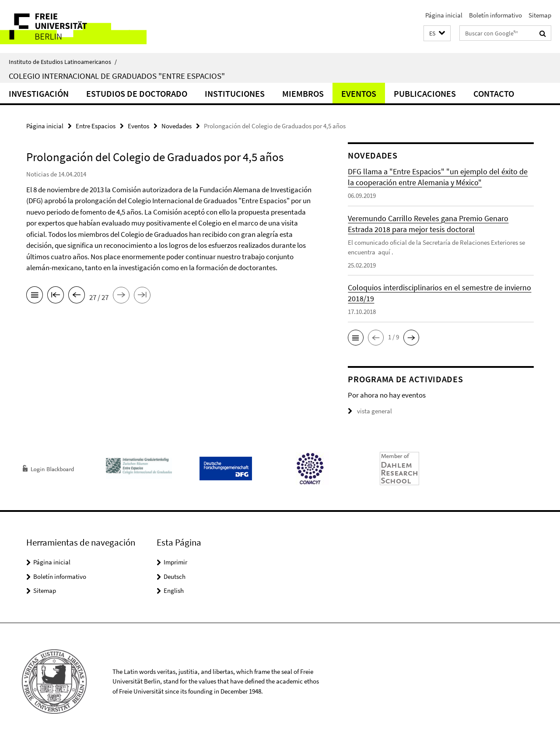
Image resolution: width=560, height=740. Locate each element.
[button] (437, 33)
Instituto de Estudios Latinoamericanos (63, 62)
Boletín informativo (495, 15)
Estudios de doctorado (137, 93)
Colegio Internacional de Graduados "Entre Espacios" (117, 76)
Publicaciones (425, 93)
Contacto (494, 93)
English (174, 590)
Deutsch (175, 576)
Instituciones (235, 93)
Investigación (39, 93)
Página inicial (444, 15)
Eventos (359, 93)
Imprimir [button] (175, 562)
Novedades (177, 126)
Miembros (303, 93)
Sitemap (540, 15)
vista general (370, 411)
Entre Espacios (96, 126)
